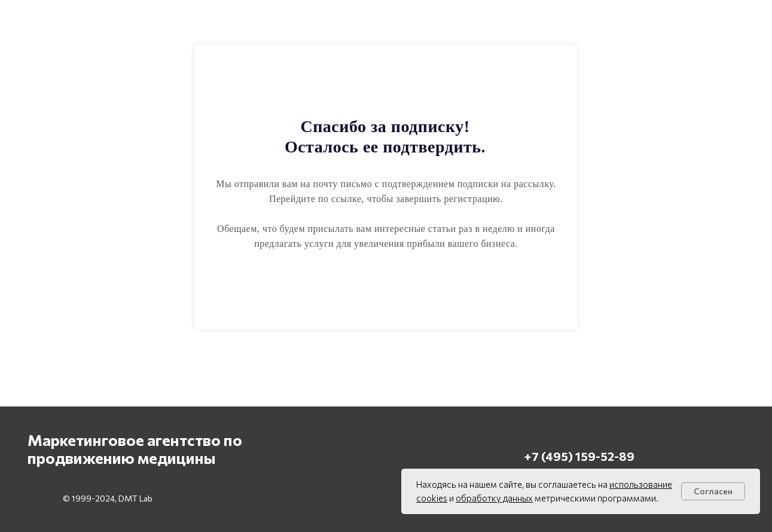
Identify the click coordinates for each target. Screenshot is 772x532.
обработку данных (494, 498)
